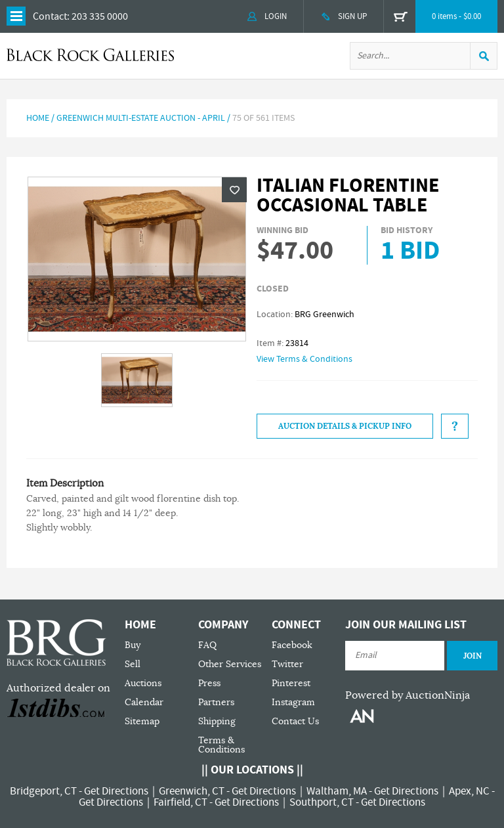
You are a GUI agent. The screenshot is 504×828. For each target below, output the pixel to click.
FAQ (207, 645)
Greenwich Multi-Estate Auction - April (141, 118)
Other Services (230, 664)
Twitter (287, 664)
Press (209, 683)
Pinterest (291, 683)
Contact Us (295, 721)
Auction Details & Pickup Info (345, 426)
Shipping (217, 721)
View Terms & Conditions (304, 359)
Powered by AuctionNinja (408, 695)
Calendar (144, 702)
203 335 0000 (100, 16)
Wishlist (234, 190)
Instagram (293, 702)
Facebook (292, 645)
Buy (133, 645)
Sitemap (142, 721)
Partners (216, 702)
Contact (50, 16)
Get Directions (116, 791)
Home (38, 118)
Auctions (143, 683)
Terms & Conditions (221, 745)
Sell (133, 664)
